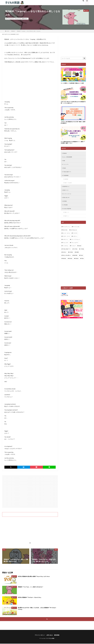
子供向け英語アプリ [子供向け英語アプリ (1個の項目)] (67, 254)
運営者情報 (58, 635)
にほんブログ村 (64, 301)
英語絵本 (25, 19)
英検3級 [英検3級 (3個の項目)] (64, 264)
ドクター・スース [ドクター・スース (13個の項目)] (66, 242)
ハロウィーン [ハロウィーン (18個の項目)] (65, 245)
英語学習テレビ (67, 191)
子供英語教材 (66, 179)
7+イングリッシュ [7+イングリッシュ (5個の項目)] (66, 232)
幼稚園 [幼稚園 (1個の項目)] (77, 258)
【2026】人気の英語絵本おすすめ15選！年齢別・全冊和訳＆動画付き (73, 125)
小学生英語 (66, 210)
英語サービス (66, 195)
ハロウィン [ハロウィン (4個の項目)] (75, 242)
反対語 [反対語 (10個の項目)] (80, 251)
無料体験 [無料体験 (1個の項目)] (75, 261)
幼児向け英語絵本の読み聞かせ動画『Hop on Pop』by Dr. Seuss (37, 576)
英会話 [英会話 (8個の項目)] (82, 261)
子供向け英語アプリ (68, 175)
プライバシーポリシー (39, 635)
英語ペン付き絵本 (69, 187)
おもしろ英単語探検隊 (68, 160)
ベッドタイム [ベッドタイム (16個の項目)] (65, 251)
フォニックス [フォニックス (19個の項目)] (65, 248)
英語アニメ (67, 221)
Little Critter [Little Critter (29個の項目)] (65, 235)
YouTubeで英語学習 (68, 214)
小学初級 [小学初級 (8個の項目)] (82, 254)
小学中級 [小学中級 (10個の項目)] (75, 254)
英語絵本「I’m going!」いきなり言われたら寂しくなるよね (29, 31)
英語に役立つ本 (67, 202)
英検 (64, 164)
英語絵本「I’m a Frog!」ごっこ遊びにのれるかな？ (33, 587)
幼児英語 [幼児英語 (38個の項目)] (71, 258)
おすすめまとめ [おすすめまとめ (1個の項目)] (74, 235)
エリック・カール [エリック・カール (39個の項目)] (66, 239)
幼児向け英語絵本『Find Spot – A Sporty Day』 (32, 597)
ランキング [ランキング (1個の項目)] (73, 251)
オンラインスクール (68, 198)
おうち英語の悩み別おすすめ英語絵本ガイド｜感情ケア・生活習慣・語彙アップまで (73, 145)
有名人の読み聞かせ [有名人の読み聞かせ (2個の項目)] (67, 261)
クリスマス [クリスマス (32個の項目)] (75, 239)
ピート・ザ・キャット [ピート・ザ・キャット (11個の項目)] (75, 245)
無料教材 (67, 183)
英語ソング (67, 217)
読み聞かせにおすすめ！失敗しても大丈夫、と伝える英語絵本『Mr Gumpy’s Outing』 (36, 609)
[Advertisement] (30, 491)
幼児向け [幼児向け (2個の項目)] (64, 258)
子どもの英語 (51, 639)
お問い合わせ (50, 635)
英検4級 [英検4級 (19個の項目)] (71, 264)
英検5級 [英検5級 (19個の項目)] (77, 264)
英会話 (65, 172)
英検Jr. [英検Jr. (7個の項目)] (83, 264)
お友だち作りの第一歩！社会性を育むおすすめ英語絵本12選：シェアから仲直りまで (73, 104)
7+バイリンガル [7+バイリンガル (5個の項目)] (76, 232)
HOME (8, 31)
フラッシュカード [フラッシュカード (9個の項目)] (75, 248)
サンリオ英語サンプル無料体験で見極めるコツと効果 (73, 84)
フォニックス (66, 168)
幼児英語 (65, 206)
